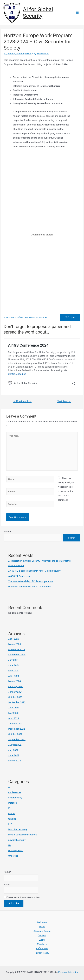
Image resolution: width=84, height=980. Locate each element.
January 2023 (15, 724)
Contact (42, 935)
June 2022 (14, 755)
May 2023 (13, 713)
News (42, 926)
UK (10, 845)
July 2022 (13, 750)
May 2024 (13, 671)
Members (42, 944)
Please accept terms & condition (22, 897)
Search (7, 531)
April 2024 (14, 676)
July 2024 (13, 660)
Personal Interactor (68, 972)
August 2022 (15, 745)
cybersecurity (15, 798)
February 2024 (16, 686)
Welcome (42, 922)
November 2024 (17, 649)
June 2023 (14, 708)
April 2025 (14, 639)
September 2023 (17, 702)
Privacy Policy (42, 953)
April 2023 (14, 718)
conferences (15, 792)
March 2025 (14, 644)
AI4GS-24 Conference (19, 576)
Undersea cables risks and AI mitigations (29, 587)
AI (9, 787)
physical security (17, 840)
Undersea (13, 856)
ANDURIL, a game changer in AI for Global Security (34, 571)
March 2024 (14, 681)
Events (42, 940)
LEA (10, 824)
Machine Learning (17, 829)
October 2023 (15, 697)
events (12, 813)
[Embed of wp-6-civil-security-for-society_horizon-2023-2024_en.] (42, 235)
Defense (12, 803)
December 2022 (16, 729)
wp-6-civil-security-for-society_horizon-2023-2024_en (25, 317)
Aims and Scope (42, 931)
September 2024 (17, 655)
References (42, 948)
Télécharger (70, 317)
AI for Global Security (38, 13)
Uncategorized (24, 54)
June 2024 (14, 665)
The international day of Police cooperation (30, 581)
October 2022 (15, 734)
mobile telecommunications (23, 835)
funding (11, 54)
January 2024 (15, 692)
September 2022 (17, 739)
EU (5, 54)
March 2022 (14, 761)
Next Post (64, 401)
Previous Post (22, 401)
